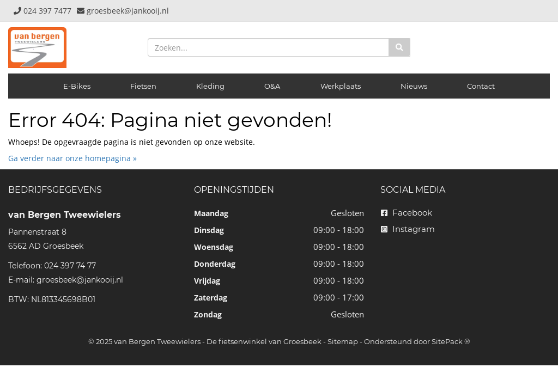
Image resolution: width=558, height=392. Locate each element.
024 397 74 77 (70, 266)
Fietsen (143, 86)
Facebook (407, 213)
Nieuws (414, 86)
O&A (272, 86)
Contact (481, 86)
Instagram (408, 229)
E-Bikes (77, 86)
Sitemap (343, 341)
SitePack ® (451, 341)
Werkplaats (341, 86)
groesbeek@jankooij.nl (80, 280)
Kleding (210, 86)
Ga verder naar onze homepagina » (72, 158)
